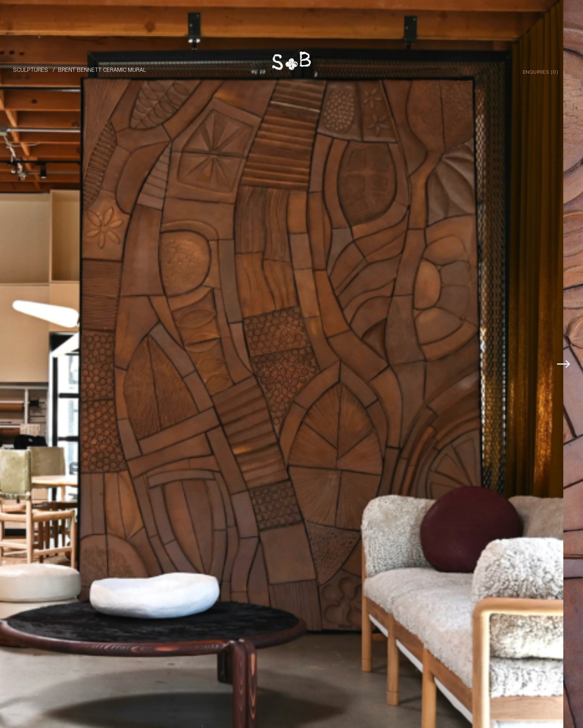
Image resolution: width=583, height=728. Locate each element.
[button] (566, 335)
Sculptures (30, 69)
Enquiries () (540, 71)
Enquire (547, 700)
